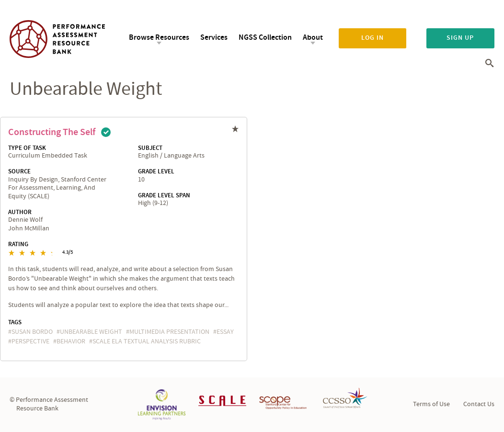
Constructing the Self (52, 132)
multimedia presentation (169, 332)
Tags (15, 322)
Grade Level (156, 171)
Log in (372, 38)
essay (225, 332)
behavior (71, 341)
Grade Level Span (164, 195)
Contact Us (479, 404)
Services (214, 38)
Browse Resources (159, 38)
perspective (30, 341)
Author (20, 212)
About (313, 38)
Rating (18, 244)
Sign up (460, 38)
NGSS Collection (265, 38)
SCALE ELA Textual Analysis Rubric (147, 341)
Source (19, 171)
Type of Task (27, 148)
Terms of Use (431, 404)
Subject (150, 148)
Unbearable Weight (91, 332)
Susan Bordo (32, 332)
